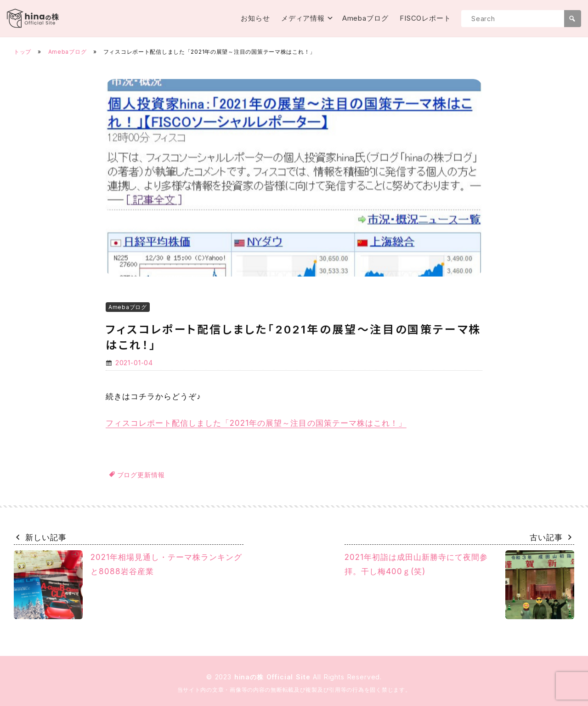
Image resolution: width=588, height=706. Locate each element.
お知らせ (255, 18)
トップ (23, 52)
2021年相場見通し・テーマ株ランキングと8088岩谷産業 (128, 585)
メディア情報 (303, 18)
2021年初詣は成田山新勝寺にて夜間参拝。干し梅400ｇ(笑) (459, 585)
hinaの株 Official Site (274, 677)
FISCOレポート (425, 18)
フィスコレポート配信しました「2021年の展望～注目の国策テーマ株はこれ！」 (256, 423)
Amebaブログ (365, 18)
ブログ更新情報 (141, 475)
